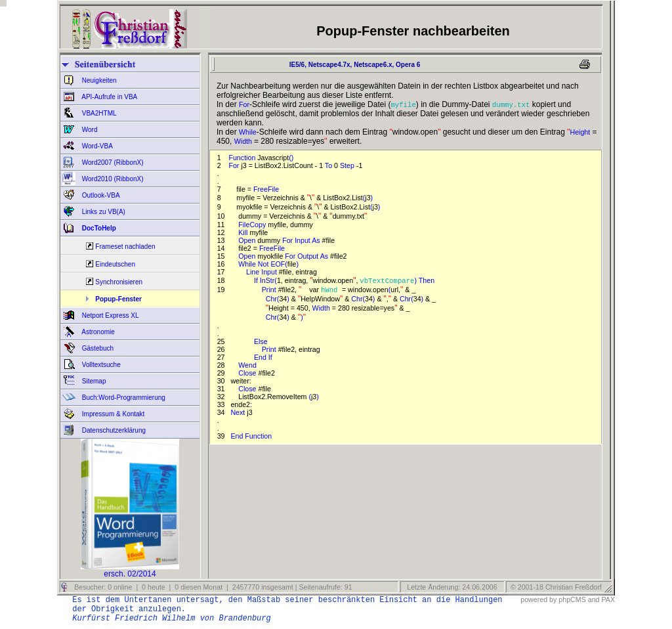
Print (270, 290)
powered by (538, 599)
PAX (608, 599)
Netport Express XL (109, 315)
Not (264, 264)
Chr (271, 299)
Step (348, 165)
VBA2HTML (98, 113)
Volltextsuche (100, 365)
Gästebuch (97, 348)
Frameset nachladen (125, 247)
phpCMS (572, 599)
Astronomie (97, 332)
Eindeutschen (115, 264)
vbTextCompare (387, 280)
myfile (403, 104)
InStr (267, 280)
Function (243, 158)
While (248, 132)
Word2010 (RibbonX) (112, 179)
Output (308, 256)
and (594, 599)
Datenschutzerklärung (113, 430)
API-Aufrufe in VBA (109, 97)
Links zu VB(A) (103, 212)
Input (303, 240)
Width (244, 141)
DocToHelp (98, 228)
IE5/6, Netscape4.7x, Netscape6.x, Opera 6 (353, 65)
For (244, 104)
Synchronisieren (119, 282)
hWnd (331, 290)
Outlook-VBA (100, 195)
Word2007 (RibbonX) (112, 163)
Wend (248, 365)
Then (428, 280)
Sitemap (93, 381)
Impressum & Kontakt (112, 414)
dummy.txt (511, 104)
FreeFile (267, 189)
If (257, 280)
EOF (278, 264)
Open (248, 240)
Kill (244, 232)
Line (254, 272)
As (317, 240)
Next (239, 412)
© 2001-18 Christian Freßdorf (556, 587)
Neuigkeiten (98, 80)
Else (262, 341)
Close (248, 373)
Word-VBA (96, 146)
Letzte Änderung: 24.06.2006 (451, 587)
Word (89, 130)
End (261, 357)
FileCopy (253, 225)
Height (580, 132)
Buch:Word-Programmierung (123, 398)
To (329, 165)
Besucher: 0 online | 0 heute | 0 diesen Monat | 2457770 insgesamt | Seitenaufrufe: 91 (212, 587)
